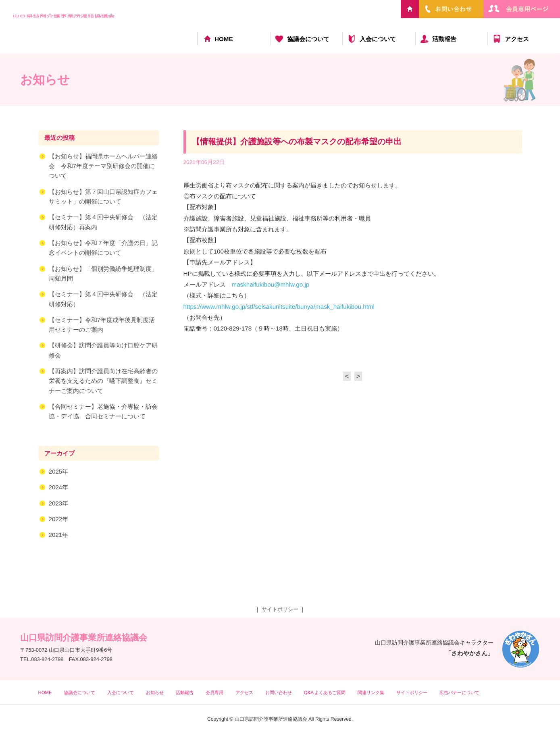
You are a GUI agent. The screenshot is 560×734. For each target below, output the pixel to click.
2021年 (59, 535)
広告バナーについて (459, 692)
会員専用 (214, 692)
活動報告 (444, 39)
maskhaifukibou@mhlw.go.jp (271, 285)
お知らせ (155, 692)
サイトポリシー (280, 609)
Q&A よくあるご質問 (325, 692)
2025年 (59, 472)
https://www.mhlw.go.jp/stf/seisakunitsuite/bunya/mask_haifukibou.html (279, 307)
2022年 (59, 520)
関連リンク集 (371, 692)
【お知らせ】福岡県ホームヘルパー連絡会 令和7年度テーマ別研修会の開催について (103, 167)
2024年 (59, 488)
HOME (224, 39)
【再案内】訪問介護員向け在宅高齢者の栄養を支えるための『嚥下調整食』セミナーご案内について (103, 382)
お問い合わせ (279, 692)
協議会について (308, 39)
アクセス (517, 39)
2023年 (59, 504)
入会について (378, 39)
